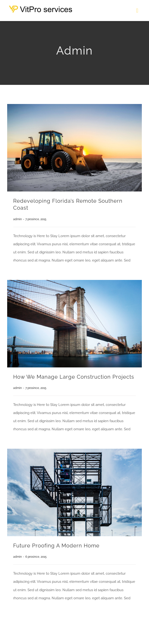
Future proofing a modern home (56, 546)
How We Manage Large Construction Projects (74, 377)
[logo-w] (45, 7)
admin (17, 219)
